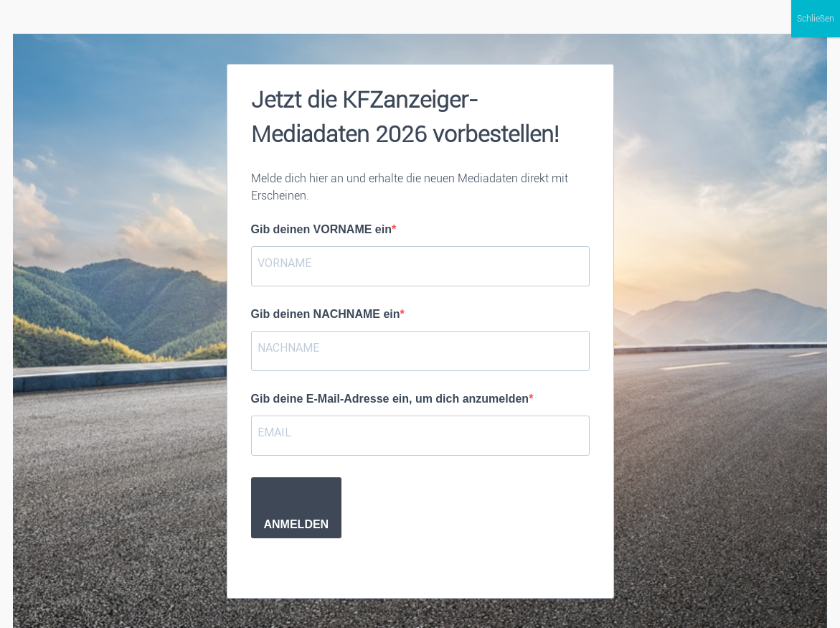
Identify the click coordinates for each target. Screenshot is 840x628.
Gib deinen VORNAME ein (321, 229)
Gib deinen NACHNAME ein (326, 314)
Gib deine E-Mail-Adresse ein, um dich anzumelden (390, 399)
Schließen (816, 19)
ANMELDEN (297, 524)
